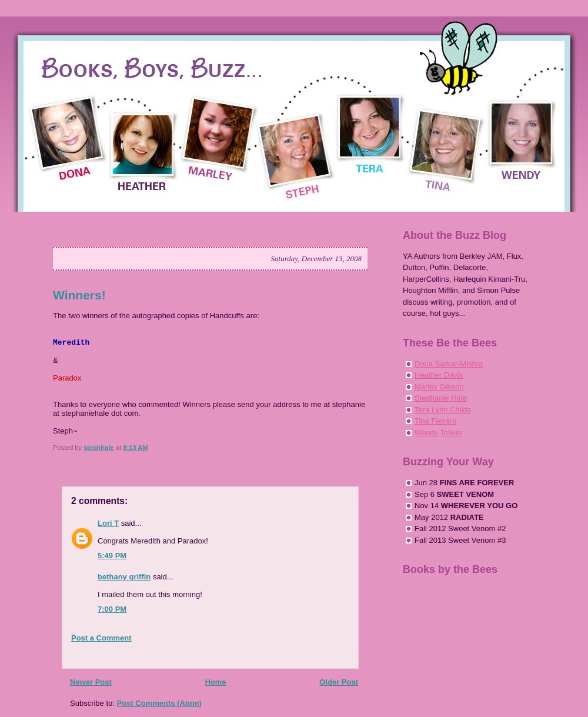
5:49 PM (112, 556)
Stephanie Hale (441, 398)
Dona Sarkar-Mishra (449, 364)
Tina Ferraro (435, 421)
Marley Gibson (439, 387)
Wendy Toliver (438, 433)
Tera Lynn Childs (443, 410)
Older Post (339, 682)
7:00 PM (112, 609)
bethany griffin (124, 577)
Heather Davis (439, 375)
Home (215, 682)
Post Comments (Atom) (159, 703)
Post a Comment (101, 638)
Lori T (108, 523)
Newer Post (91, 682)
